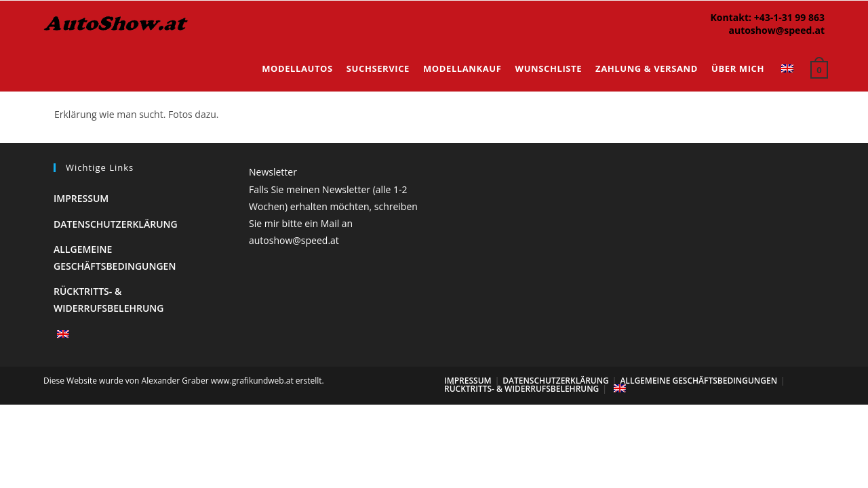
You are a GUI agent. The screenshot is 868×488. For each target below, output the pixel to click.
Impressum (81, 198)
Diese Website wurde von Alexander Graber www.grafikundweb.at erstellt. (184, 381)
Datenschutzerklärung (116, 224)
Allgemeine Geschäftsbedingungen (698, 381)
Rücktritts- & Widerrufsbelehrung (521, 389)
